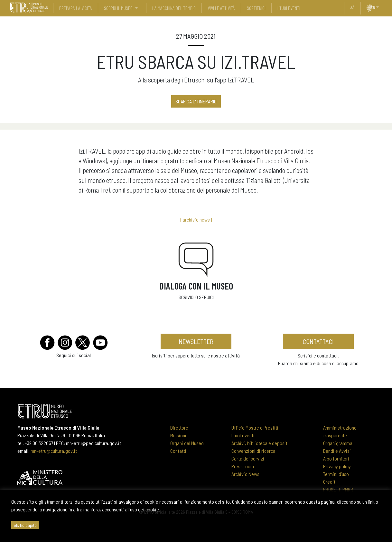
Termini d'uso (336, 474)
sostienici (256, 8)
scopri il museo (118, 8)
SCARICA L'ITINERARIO (196, 101)
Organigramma (338, 443)
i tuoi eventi (289, 8)
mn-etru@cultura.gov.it (54, 451)
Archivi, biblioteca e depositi (260, 443)
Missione (179, 435)
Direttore (179, 428)
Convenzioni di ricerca (253, 451)
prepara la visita (76, 8)
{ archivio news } (196, 219)
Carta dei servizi (248, 458)
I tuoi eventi (243, 435)
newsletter (196, 341)
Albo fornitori (336, 458)
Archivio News (245, 474)
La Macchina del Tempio (174, 8)
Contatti (178, 451)
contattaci (318, 341)
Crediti (330, 482)
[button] (380, 7)
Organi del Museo (187, 443)
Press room (243, 466)
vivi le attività (221, 8)
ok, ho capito (25, 525)
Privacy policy (337, 466)
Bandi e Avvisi (337, 451)
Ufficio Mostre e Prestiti (255, 428)
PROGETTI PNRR (338, 489)
